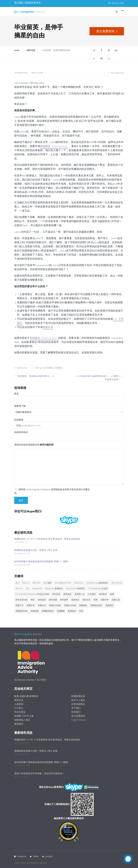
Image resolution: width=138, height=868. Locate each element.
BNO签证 (19, 708)
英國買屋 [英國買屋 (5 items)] (35, 611)
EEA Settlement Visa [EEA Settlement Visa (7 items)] (63, 583)
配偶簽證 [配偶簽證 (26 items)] (72, 611)
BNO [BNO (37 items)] (17, 583)
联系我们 (76, 712)
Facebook (22, 856)
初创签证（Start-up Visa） (54, 146)
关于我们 (76, 708)
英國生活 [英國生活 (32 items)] (42, 605)
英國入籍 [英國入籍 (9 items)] (116, 600)
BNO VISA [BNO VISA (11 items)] (36, 583)
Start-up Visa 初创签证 (44, 368)
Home (17, 50)
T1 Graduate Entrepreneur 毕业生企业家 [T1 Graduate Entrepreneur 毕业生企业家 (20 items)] (32, 594)
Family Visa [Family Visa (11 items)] (79, 583)
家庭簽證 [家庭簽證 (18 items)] (67, 594)
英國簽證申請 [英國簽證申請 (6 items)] (22, 611)
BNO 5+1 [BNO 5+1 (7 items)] (26, 583)
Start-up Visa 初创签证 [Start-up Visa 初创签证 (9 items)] (76, 588)
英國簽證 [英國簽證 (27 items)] (109, 605)
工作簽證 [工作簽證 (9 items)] (92, 594)
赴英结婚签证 (78, 704)
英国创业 (59, 368)
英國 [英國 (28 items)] (95, 600)
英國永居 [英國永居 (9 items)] (31, 605)
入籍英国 (19, 704)
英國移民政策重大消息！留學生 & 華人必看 (36, 550)
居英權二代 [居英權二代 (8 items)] (80, 594)
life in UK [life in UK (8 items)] (19, 588)
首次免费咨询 (105, 31)
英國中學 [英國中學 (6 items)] (105, 600)
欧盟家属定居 (78, 696)
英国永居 (48, 327)
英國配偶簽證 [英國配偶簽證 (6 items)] (48, 611)
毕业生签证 (20, 712)
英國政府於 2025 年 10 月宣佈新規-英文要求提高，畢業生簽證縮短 (47, 539)
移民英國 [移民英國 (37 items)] (53, 600)
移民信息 (31, 50)
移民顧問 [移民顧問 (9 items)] (64, 600)
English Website (78, 720)
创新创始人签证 (22, 720)
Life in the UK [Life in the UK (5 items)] (117, 583)
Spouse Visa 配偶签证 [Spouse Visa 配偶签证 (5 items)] (54, 588)
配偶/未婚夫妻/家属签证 (26, 696)
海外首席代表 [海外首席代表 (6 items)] (22, 600)
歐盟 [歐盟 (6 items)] (112, 594)
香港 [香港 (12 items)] (81, 611)
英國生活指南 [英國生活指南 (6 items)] (55, 605)
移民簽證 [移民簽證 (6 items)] (42, 600)
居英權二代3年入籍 (24, 716)
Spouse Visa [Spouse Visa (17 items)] (37, 588)
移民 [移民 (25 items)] (33, 600)
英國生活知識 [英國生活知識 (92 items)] (70, 605)
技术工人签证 (78, 700)
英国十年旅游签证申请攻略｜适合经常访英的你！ (39, 773)
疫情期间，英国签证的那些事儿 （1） (37, 376)
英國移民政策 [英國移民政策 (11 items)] (96, 605)
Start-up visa (22, 368)
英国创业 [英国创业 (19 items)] (75, 600)
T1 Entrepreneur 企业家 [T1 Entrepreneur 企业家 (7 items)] (98, 588)
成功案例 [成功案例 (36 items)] (103, 594)
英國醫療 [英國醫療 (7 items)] (61, 611)
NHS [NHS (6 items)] (28, 588)
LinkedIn (49, 856)
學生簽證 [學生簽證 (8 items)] (56, 594)
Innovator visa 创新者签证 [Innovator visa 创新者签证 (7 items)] (97, 583)
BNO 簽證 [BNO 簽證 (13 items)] (47, 583)
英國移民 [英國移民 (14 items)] (83, 605)
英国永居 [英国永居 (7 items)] (86, 600)
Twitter (36, 856)
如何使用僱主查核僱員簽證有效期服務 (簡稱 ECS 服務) (41, 561)
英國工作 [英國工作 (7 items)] (20, 605)
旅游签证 (19, 724)
